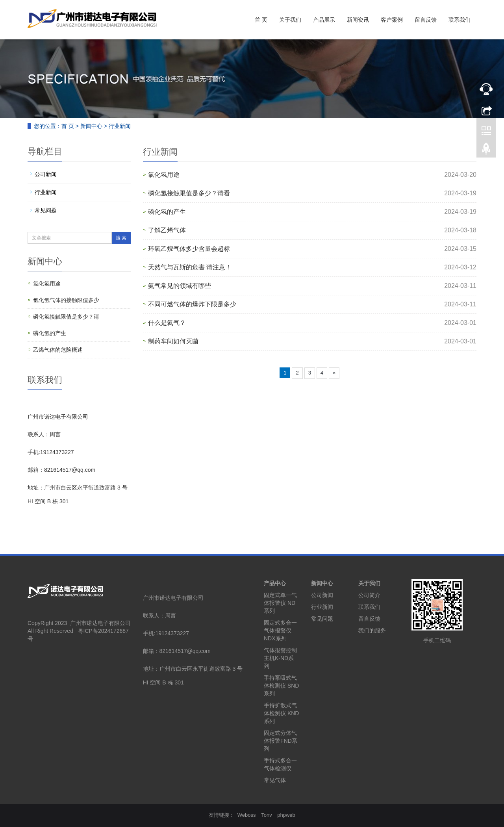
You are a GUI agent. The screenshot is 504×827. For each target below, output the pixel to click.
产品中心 (275, 583)
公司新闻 (46, 174)
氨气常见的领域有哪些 (180, 286)
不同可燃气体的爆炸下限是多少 (192, 304)
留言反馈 (426, 20)
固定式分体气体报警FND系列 (281, 741)
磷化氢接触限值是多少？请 (66, 317)
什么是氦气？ (167, 323)
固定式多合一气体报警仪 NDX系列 (280, 630)
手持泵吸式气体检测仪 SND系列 (281, 686)
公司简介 (369, 595)
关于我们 (290, 20)
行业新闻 (120, 126)
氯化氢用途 (164, 175)
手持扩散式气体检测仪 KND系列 (281, 713)
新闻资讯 (358, 20)
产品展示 (324, 20)
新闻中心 (91, 126)
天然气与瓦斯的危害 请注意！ (190, 267)
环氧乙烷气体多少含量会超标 (189, 249)
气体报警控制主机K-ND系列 (280, 658)
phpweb (286, 815)
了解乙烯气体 (167, 230)
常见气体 (275, 780)
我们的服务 (372, 630)
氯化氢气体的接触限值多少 (66, 300)
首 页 (261, 20)
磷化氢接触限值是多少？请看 (189, 193)
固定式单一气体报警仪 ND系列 (280, 603)
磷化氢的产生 (167, 212)
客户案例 (392, 20)
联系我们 (460, 20)
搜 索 (121, 238)
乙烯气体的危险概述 (58, 350)
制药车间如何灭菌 (173, 341)
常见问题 (46, 210)
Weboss (247, 815)
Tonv (266, 815)
